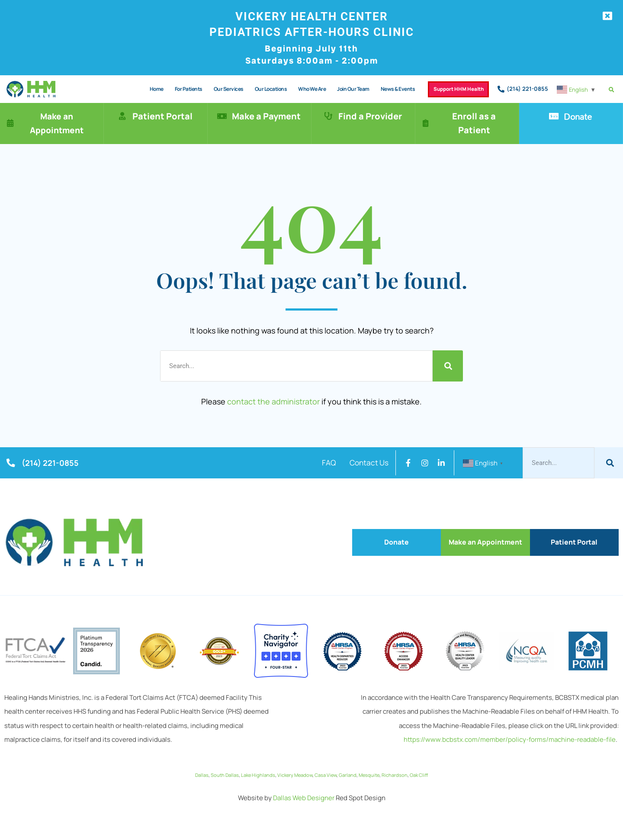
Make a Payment (267, 116)
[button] (612, 90)
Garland (348, 771)
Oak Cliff (419, 771)
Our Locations (261, 89)
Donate (579, 116)
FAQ (321, 463)
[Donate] (554, 116)
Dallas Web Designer (304, 794)
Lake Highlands (258, 771)
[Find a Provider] (328, 116)
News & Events (388, 89)
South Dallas (225, 771)
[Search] (448, 366)
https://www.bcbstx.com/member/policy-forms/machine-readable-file (510, 736)
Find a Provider (371, 116)
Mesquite (369, 771)
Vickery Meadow (295, 771)
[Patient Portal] (122, 116)
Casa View (326, 771)
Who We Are (302, 89)
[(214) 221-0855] (501, 89)
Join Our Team (343, 89)
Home (146, 89)
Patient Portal (163, 116)
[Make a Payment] (222, 116)
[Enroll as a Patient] (426, 123)
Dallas (202, 771)
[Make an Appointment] (11, 123)
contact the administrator (273, 401)
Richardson (395, 771)
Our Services (218, 89)
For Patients (178, 89)
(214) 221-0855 (527, 89)
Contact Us (366, 463)
